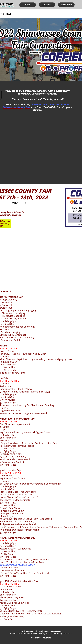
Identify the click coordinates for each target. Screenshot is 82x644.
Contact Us (36, 638)
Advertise (47, 638)
